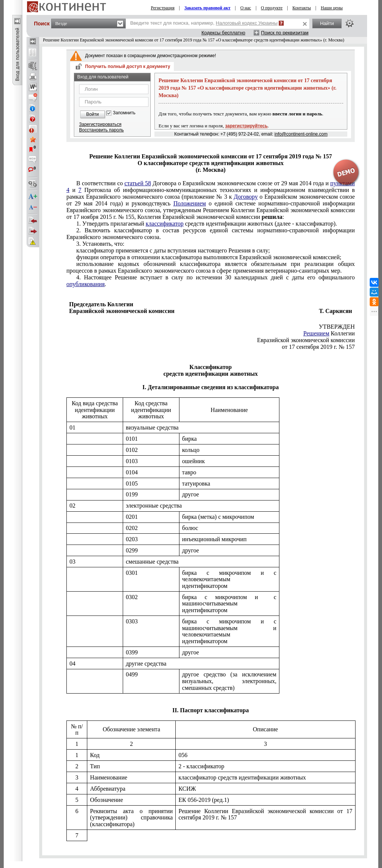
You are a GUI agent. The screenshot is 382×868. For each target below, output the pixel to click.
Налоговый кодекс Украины (247, 23)
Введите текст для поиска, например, (204, 23)
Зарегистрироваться (100, 124)
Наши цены (332, 8)
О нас (246, 8)
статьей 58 (138, 183)
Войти (93, 114)
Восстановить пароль (101, 130)
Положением (190, 203)
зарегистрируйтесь (247, 126)
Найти (327, 23)
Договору (246, 197)
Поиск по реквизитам (285, 33)
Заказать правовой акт (207, 8)
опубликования (86, 284)
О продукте (272, 8)
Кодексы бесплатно (223, 33)
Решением (316, 333)
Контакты (302, 8)
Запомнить (124, 113)
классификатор (165, 224)
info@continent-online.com (301, 134)
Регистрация (163, 8)
